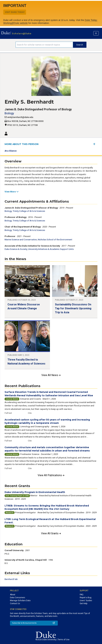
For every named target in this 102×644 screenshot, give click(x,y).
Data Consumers (18, 598)
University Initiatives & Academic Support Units (51, 249)
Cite (30, 413)
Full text (8, 413)
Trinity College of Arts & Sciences (29, 211)
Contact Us (15, 603)
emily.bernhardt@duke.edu (20, 117)
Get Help (83, 603)
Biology (9, 113)
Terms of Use (64, 640)
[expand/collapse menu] (95, 144)
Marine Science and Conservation (21, 239)
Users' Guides (86, 601)
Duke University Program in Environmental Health (35, 492)
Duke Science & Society (16, 249)
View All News (51, 375)
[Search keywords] (44, 45)
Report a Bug (86, 598)
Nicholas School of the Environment (55, 239)
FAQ (82, 595)
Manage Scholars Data (20, 601)
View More (12, 192)
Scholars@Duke (22, 33)
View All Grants (51, 533)
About (13, 595)
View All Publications (51, 475)
